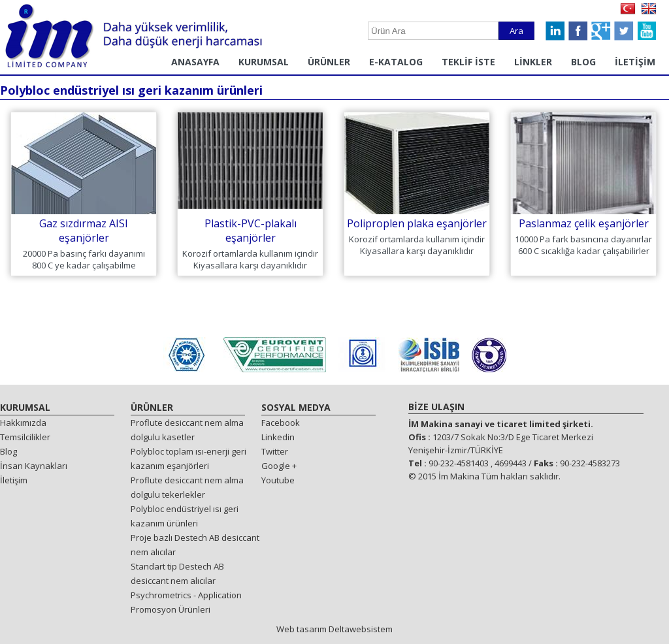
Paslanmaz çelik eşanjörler (584, 223)
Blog (8, 451)
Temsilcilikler (25, 437)
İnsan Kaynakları (34, 466)
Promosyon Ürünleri (171, 609)
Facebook (281, 423)
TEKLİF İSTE (468, 62)
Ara (516, 31)
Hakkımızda (23, 423)
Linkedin (278, 437)
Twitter (275, 451)
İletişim (14, 480)
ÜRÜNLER (329, 62)
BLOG (583, 62)
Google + (279, 466)
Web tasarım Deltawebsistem (334, 629)
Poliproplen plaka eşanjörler (417, 223)
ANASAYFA (195, 62)
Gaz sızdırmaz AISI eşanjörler (84, 231)
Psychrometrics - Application (186, 595)
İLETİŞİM (635, 62)
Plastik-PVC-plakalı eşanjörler (251, 231)
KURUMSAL (264, 62)
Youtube (278, 480)
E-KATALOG (396, 62)
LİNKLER (533, 62)
